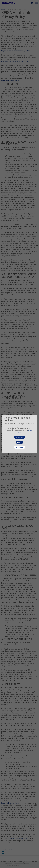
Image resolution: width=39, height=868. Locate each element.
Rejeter (19, 442)
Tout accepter (20, 437)
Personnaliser (20, 447)
